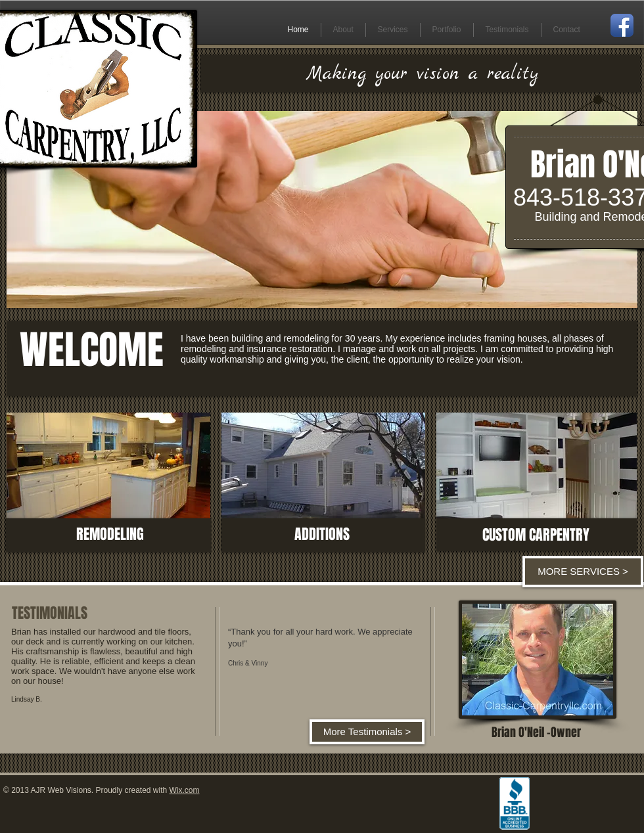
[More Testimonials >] (367, 732)
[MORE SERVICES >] (583, 572)
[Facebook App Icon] (622, 25)
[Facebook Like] (586, 792)
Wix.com (185, 790)
